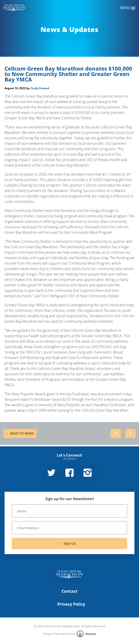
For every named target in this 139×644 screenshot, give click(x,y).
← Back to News (20, 433)
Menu (128, 8)
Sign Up (70, 543)
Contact (69, 591)
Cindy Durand (40, 88)
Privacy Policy (71, 604)
